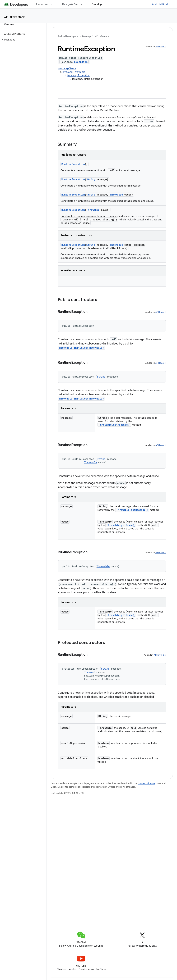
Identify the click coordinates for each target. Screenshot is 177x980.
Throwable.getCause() (121, 525)
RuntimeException (73, 164)
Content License (146, 783)
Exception (81, 62)
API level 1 (161, 47)
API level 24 (160, 655)
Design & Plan (70, 4)
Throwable (116, 195)
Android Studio (161, 4)
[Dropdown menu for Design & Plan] (83, 4)
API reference (15, 17)
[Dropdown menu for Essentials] (53, 4)
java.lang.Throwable (74, 72)
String (91, 179)
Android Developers (68, 36)
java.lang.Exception (78, 75)
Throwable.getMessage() (114, 425)
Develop (86, 36)
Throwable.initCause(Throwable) (81, 348)
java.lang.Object (67, 69)
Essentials (42, 4)
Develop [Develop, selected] (97, 4)
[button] (23, 40)
